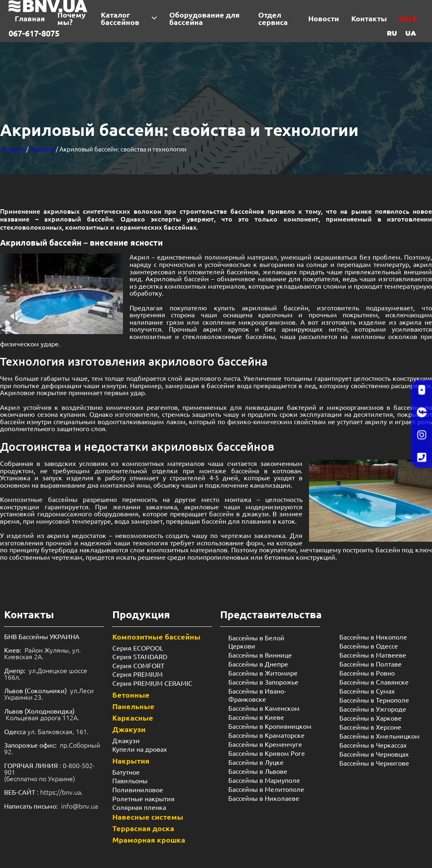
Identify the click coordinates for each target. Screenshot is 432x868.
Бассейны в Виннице (260, 655)
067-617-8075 (34, 33)
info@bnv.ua (80, 806)
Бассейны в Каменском (264, 708)
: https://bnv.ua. (43, 792)
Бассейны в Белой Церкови (256, 642)
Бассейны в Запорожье (263, 682)
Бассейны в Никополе (373, 637)
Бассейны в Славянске (374, 682)
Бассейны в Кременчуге (265, 744)
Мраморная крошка (149, 840)
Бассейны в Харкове (371, 718)
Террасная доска (143, 828)
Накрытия (131, 761)
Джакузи (129, 729)
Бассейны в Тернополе (374, 700)
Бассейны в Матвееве (373, 655)
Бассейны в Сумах (367, 691)
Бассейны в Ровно (367, 673)
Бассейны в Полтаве (371, 664)
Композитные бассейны (39, 499)
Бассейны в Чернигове (374, 763)
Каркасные (133, 718)
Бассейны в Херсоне (370, 727)
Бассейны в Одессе (369, 646)
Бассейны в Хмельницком (380, 736)
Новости (42, 149)
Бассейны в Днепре (258, 664)
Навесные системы (148, 817)
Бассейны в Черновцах (374, 754)
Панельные (133, 706)
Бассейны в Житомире (263, 673)
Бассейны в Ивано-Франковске (257, 695)
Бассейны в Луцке (256, 762)
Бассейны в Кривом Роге (267, 753)
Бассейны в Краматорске (266, 735)
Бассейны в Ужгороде (373, 709)
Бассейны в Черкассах (373, 745)
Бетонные (131, 695)
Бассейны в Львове (258, 771)
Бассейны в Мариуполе (264, 780)
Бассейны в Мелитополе (266, 789)
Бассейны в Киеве (256, 717)
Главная (14, 149)
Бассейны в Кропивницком (270, 726)
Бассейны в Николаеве (264, 798)
